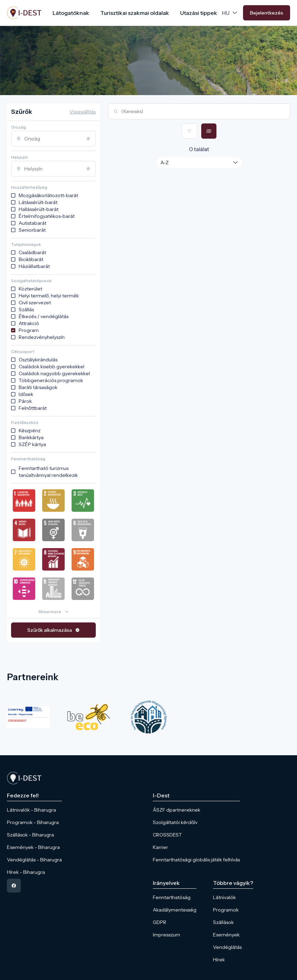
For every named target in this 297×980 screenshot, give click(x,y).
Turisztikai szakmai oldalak (135, 13)
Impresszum (166, 935)
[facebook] (14, 886)
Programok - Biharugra (33, 822)
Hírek (219, 960)
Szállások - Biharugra (30, 835)
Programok (226, 910)
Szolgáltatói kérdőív (175, 822)
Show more (50, 612)
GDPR (160, 922)
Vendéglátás (227, 947)
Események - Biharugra (33, 847)
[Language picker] (230, 13)
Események (226, 935)
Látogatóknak (71, 13)
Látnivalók (224, 897)
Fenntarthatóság (172, 897)
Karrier (160, 847)
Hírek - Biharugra (26, 872)
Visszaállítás (83, 112)
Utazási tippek (199, 13)
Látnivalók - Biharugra (31, 810)
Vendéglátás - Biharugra (34, 860)
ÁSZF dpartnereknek (177, 810)
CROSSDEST (167, 835)
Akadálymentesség (175, 910)
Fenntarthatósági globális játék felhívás (196, 860)
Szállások (223, 922)
